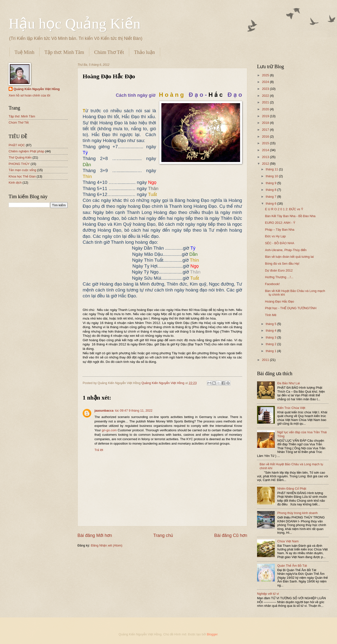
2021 (266, 102)
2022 (266, 96)
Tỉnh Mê (271, 315)
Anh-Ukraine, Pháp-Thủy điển (286, 250)
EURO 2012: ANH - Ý (280, 223)
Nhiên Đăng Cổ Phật (292, 489)
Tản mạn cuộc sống (22, 170)
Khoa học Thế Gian (22, 176)
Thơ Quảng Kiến (20, 157)
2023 (266, 89)
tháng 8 (271, 190)
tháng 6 (271, 203)
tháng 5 (271, 324)
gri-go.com (109, 430)
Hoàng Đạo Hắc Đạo (279, 301)
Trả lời (99, 450)
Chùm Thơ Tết (109, 52)
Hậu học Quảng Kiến (75, 24)
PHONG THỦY (19, 164)
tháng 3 (271, 337)
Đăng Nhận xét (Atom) (107, 545)
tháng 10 (272, 176)
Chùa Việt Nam (288, 541)
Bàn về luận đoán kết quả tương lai (289, 257)
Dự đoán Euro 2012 (279, 270)
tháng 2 (271, 344)
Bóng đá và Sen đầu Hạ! (282, 264)
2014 (266, 150)
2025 (266, 75)
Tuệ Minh (24, 52)
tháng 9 (271, 183)
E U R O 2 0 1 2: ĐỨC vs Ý (284, 209)
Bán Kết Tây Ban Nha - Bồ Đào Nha (290, 216)
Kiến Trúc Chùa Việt (291, 408)
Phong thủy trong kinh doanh (297, 513)
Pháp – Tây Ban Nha (280, 230)
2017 (266, 130)
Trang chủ (163, 535)
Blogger (212, 634)
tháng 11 (272, 169)
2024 (266, 82)
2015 (266, 143)
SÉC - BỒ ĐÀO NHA (280, 243)
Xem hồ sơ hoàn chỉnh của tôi (29, 95)
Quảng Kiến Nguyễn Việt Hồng (37, 89)
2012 (266, 164)
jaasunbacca (104, 411)
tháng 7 (271, 197)
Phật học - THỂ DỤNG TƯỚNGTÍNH (291, 308)
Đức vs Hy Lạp (275, 236)
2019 (266, 116)
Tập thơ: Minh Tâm (64, 52)
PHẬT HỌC (17, 145)
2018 (266, 123)
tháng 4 (271, 330)
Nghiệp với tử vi (268, 594)
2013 (266, 157)
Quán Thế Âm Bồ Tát (292, 566)
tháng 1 (271, 351)
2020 (266, 109)
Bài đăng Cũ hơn (231, 535)
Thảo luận (145, 52)
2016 (266, 137)
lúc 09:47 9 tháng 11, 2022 (134, 411)
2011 (266, 360)
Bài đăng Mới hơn (95, 535)
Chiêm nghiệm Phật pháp (26, 151)
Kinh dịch (15, 183)
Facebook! (272, 284)
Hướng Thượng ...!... (279, 277)
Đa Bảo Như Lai (289, 383)
